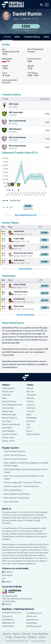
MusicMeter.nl (32, 620)
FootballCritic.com (34, 613)
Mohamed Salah (9, 415)
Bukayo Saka (8, 411)
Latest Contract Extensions (16, 459)
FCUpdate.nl (7, 616)
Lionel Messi (7, 428)
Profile (7, 37)
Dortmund (31, 408)
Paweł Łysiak (19, 306)
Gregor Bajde (19, 239)
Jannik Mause (19, 231)
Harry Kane (7, 421)
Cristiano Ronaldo (10, 434)
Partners (17, 634)
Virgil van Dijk (8, 408)
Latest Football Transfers (15, 451)
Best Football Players (13, 490)
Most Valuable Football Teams (17, 498)
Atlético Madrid (33, 434)
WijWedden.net (8, 623)
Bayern (30, 431)
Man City (30, 398)
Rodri (4, 398)
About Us (7, 634)
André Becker (19, 260)
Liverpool (30, 405)
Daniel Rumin (27, 14)
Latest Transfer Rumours (15, 455)
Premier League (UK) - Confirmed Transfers (23, 483)
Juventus (31, 411)
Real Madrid (32, 418)
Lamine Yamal (8, 441)
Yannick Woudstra (21, 292)
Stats (17, 37)
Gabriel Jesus (8, 392)
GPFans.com (32, 616)
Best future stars (11, 502)
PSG (28, 428)
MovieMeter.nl (8, 620)
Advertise (26, 634)
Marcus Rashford (9, 418)
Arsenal (30, 388)
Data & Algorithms (40, 634)
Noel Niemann (19, 299)
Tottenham (31, 395)
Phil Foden (6, 395)
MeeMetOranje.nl (34, 626)
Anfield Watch (8, 626)
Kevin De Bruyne (9, 401)
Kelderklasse (32, 623)
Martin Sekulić (19, 246)
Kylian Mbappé (8, 431)
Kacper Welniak (20, 285)
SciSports (6, 539)
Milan (29, 415)
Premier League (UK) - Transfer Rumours (21, 486)
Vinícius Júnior (8, 438)
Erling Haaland (8, 388)
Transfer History (32, 37)
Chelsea (30, 401)
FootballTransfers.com (12, 613)
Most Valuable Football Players (17, 494)
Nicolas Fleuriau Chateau (23, 253)
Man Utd (30, 392)
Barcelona (31, 421)
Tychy (8, 331)
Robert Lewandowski (11, 424)
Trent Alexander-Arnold (12, 405)
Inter (28, 424)
